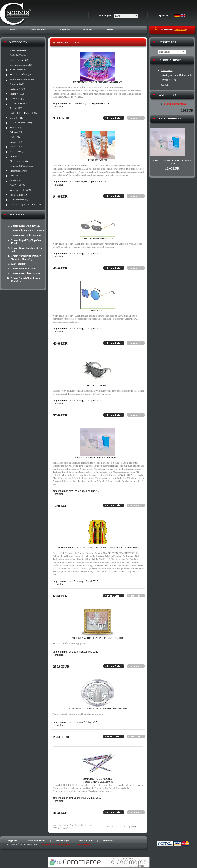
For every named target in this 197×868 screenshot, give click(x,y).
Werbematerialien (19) (21, 190)
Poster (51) (15, 175)
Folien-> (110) (17, 94)
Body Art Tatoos (18, 55)
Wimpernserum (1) (19, 199)
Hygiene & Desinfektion (22, 166)
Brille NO (98, 310)
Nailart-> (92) (16, 151)
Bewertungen (62, 840)
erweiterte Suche (37, 840)
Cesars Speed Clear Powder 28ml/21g (26, 280)
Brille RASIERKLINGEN (98, 238)
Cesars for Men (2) (19, 60)
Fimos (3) (15, 156)
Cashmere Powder (19, 103)
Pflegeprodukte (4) (19, 161)
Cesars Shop (32, 844)
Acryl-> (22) (16, 108)
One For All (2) (17, 185)
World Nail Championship (22, 79)
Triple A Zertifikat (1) (20, 74)
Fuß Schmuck (98, 160)
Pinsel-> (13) (16, 142)
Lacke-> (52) (16, 147)
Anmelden (108, 840)
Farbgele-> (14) (17, 89)
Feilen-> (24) (16, 132)
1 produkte (180, 29)
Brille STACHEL (98, 385)
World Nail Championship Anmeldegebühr (98, 708)
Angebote (65, 30)
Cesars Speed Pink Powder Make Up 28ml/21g (26, 257)
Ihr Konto (88, 30)
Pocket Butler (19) (19, 195)
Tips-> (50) (15, 127)
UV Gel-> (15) (17, 118)
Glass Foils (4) (17, 98)
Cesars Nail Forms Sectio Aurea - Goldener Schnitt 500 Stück (98, 548)
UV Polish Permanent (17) (23, 122)
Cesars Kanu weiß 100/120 (26, 226)
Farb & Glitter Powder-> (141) (25, 113)
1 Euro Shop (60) (18, 50)
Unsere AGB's (168, 80)
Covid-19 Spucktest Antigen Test (98, 457)
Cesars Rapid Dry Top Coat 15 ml (26, 242)
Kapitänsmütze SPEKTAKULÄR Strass (98, 82)
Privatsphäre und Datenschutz (176, 75)
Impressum (167, 70)
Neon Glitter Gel (18, 70)
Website (13, 30)
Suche (110, 30)
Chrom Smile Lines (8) (21, 65)
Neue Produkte (39, 30)
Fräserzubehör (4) (18, 171)
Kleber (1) (15, 137)
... (127, 826)
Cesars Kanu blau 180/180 (25, 273)
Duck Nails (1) (17, 84)
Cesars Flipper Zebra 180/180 (27, 231)
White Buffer (18, 264)
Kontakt (165, 85)
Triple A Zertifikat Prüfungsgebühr (98, 638)
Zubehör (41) (16, 180)
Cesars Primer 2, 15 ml (23, 269)
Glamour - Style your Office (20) (26, 204)
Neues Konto (86, 840)
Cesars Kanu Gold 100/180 (26, 235)
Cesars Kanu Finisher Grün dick (26, 250)
